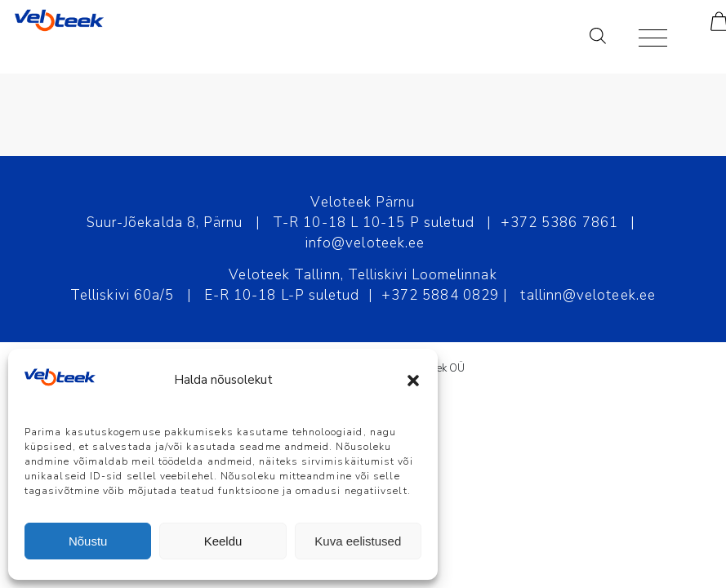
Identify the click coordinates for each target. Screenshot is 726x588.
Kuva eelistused (358, 541)
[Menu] (645, 37)
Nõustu (88, 541)
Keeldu (223, 541)
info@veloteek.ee (365, 243)
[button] (413, 381)
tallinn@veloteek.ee (588, 295)
